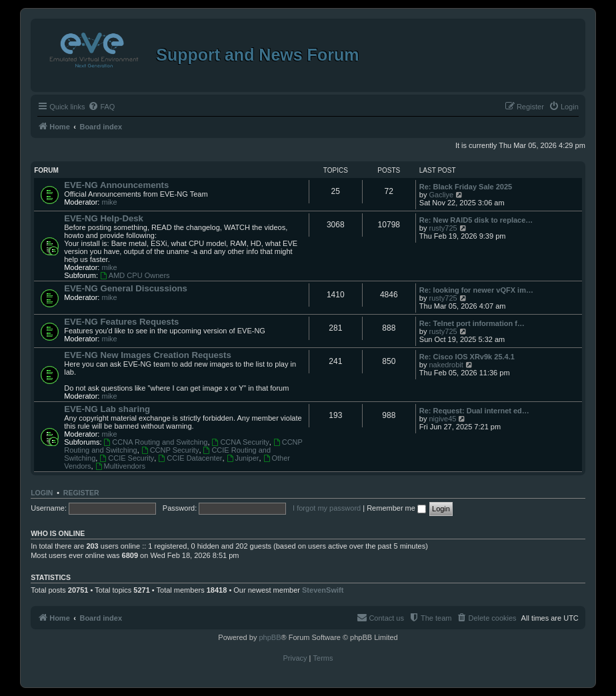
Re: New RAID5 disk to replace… (476, 220)
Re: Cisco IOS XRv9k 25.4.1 (467, 357)
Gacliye (441, 195)
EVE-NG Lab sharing (107, 409)
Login (42, 493)
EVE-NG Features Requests (121, 322)
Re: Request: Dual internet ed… (474, 411)
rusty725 (443, 228)
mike (109, 202)
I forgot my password (327, 508)
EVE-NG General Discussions (126, 288)
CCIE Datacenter (190, 458)
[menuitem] (101, 107)
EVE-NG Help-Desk (104, 218)
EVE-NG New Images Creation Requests (148, 355)
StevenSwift (323, 590)
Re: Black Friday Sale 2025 (466, 187)
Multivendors (120, 466)
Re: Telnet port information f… (472, 323)
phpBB (270, 637)
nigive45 (442, 419)
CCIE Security (127, 458)
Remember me (396, 508)
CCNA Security (241, 442)
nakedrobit (446, 365)
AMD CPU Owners (135, 275)
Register (81, 493)
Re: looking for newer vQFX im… (476, 290)
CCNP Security (170, 450)
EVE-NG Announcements (116, 185)
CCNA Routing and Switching (156, 442)
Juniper (243, 458)
